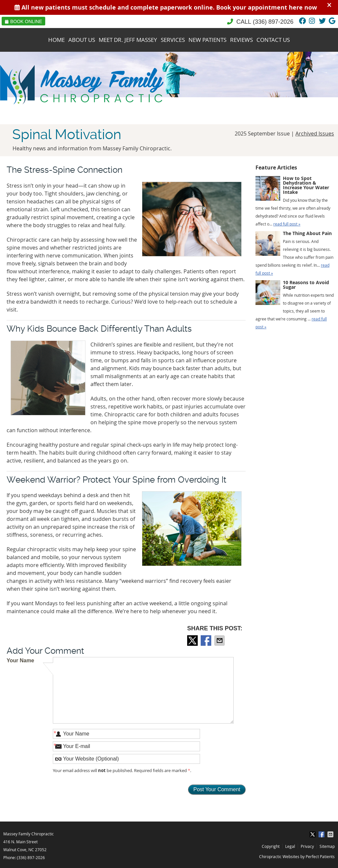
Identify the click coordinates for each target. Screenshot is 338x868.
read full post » (287, 224)
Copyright (271, 846)
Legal (290, 846)
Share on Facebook (207, 641)
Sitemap (327, 846)
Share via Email (220, 641)
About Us (82, 40)
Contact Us (273, 40)
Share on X (193, 641)
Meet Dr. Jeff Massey (128, 40)
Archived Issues (315, 134)
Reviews (241, 40)
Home (56, 40)
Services (173, 40)
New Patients (207, 40)
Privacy (307, 846)
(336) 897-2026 (273, 22)
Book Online (23, 21)
